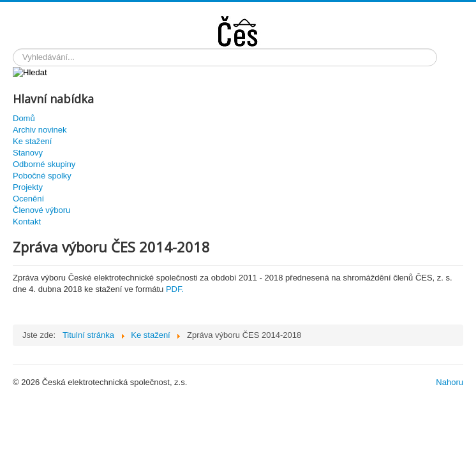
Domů (24, 118)
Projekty (28, 187)
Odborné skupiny (44, 164)
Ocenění (28, 199)
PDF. (175, 289)
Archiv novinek (40, 130)
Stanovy (28, 153)
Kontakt (27, 222)
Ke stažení (32, 141)
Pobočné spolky (42, 176)
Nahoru (450, 382)
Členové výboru (41, 210)
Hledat (13, 49)
